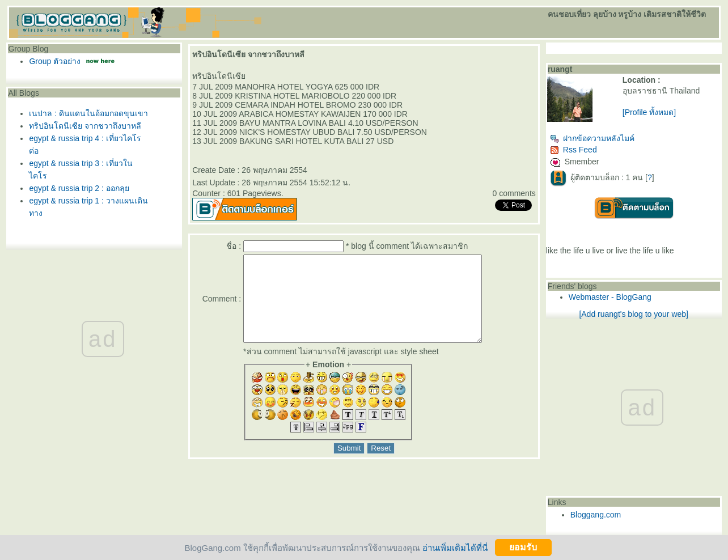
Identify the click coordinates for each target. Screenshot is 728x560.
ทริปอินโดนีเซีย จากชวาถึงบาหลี (85, 126)
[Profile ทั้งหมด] (649, 112)
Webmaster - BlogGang (610, 297)
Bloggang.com (596, 515)
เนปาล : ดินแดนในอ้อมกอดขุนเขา (88, 113)
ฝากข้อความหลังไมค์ (592, 138)
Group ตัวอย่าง (55, 61)
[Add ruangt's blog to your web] (634, 314)
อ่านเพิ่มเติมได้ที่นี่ (455, 547)
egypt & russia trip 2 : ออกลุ (79, 188)
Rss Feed (573, 150)
